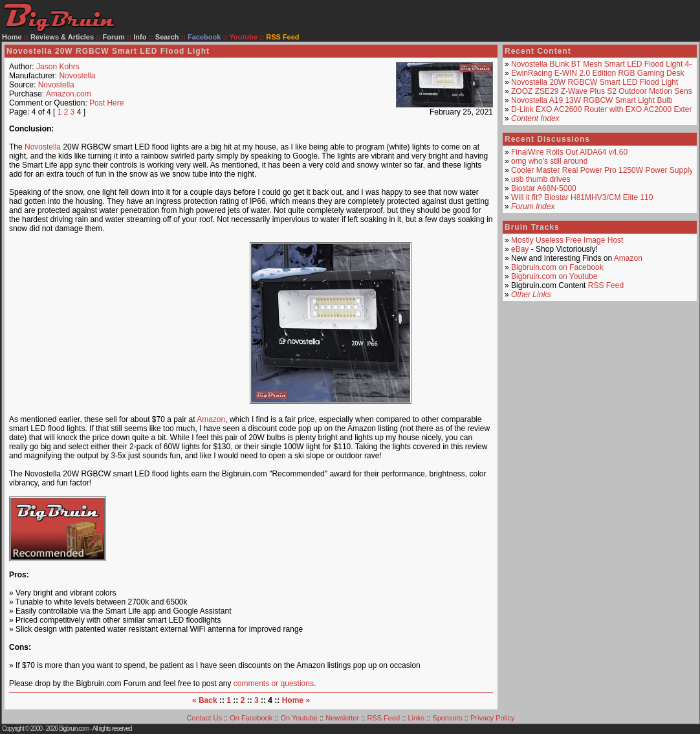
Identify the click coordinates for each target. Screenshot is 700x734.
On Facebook (251, 718)
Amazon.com (69, 94)
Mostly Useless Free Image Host (567, 240)
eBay (520, 249)
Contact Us (204, 718)
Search (167, 37)
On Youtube (299, 718)
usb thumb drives (541, 179)
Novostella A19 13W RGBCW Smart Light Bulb (592, 100)
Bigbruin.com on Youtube (554, 276)
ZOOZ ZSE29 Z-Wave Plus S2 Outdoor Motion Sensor (605, 91)
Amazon (211, 419)
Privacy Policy (492, 718)
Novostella (77, 76)
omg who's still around (549, 161)
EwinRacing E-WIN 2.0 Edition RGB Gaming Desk (597, 73)
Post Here (106, 103)
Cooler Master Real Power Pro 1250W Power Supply (602, 170)
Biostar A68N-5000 (544, 188)
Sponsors (447, 718)
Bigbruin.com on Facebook (557, 267)
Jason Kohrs (58, 67)
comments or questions (274, 684)
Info (140, 37)
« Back (205, 700)
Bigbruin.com (74, 728)
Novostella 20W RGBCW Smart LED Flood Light (595, 82)
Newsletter (342, 718)
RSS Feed (606, 285)
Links (416, 718)
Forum (114, 37)
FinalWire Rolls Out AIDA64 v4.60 (569, 152)
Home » (296, 700)
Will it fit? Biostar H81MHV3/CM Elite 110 (582, 197)
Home (12, 37)
